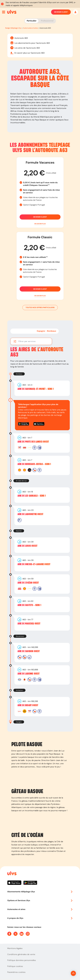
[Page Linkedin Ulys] (22, 934)
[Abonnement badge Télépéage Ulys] (12, 12)
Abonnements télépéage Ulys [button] (40, 892)
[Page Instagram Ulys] (28, 934)
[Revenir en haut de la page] (65, 973)
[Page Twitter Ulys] (15, 934)
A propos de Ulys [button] (40, 918)
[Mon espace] (75, 12)
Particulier (32, 21)
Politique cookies (15, 966)
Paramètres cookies (16, 972)
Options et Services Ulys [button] (40, 900)
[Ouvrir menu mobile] (4, 12)
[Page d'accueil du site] (12, 874)
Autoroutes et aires (31, 28)
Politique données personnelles (22, 960)
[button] (40, 224)
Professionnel (47, 21)
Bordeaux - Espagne (23, 331)
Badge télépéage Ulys (13, 28)
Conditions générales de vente (21, 954)
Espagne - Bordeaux (47, 331)
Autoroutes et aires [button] (40, 909)
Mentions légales (15, 948)
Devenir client (61, 12)
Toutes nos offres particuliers (40, 308)
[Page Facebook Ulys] (9, 934)
